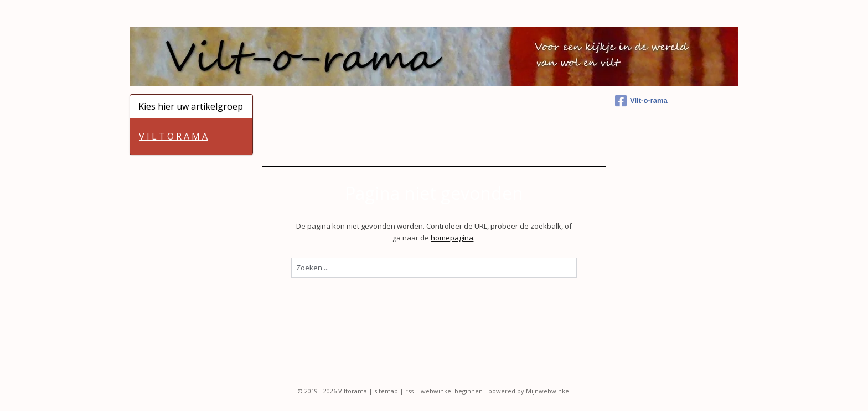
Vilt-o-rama (641, 101)
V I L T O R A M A (173, 136)
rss (409, 391)
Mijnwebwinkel (548, 391)
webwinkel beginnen (452, 391)
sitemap (386, 391)
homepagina (452, 238)
